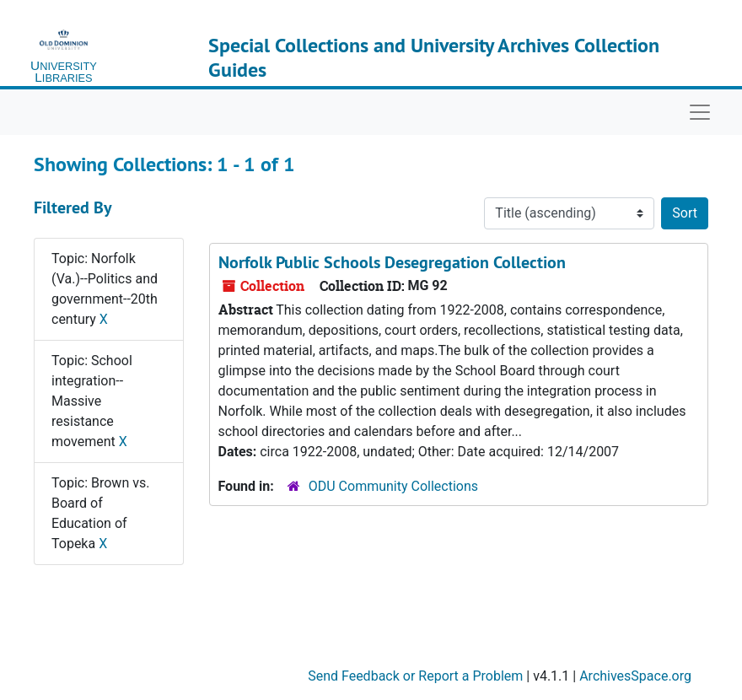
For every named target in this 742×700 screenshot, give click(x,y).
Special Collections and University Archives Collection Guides (434, 57)
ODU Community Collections (393, 486)
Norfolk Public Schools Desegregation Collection (392, 262)
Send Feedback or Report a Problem (415, 676)
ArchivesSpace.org (635, 676)
